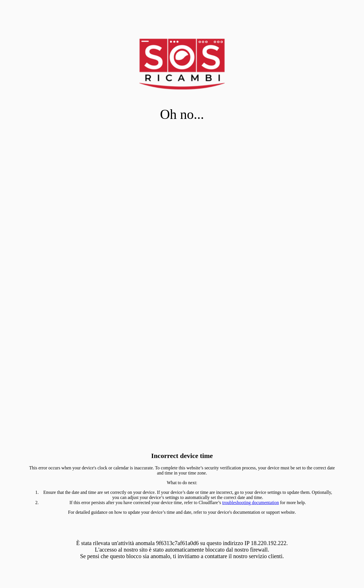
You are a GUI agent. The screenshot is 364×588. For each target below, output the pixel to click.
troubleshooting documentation (251, 503)
